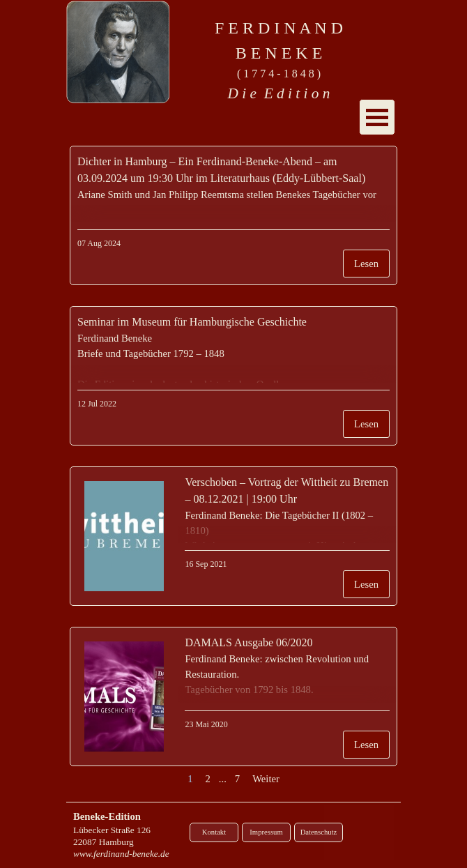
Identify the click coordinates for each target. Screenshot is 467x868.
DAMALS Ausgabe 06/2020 (248, 642)
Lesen (366, 264)
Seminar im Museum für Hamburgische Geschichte (192, 322)
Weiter (266, 779)
